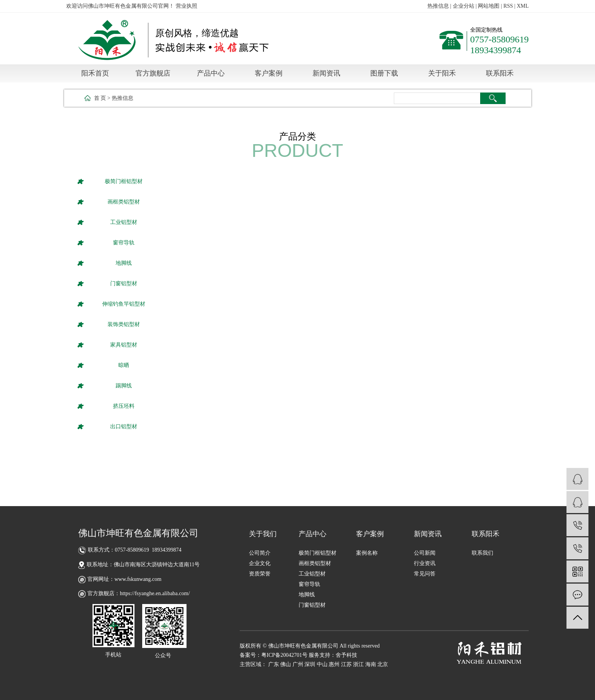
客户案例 (269, 73)
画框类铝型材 (124, 202)
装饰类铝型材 (124, 324)
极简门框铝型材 (124, 181)
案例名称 (367, 553)
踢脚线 (124, 386)
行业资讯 (425, 563)
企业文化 (260, 563)
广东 (274, 664)
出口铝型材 (124, 427)
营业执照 (187, 6)
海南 (371, 664)
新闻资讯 (326, 73)
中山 (322, 664)
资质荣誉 (260, 574)
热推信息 (438, 6)
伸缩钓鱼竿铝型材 (124, 304)
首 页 (100, 98)
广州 (298, 664)
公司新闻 (425, 553)
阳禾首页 (95, 73)
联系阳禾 (500, 73)
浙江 (358, 664)
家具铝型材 (124, 345)
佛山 (286, 664)
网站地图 (489, 6)
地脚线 (124, 263)
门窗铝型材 (124, 284)
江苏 (346, 664)
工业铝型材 (124, 222)
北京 (383, 664)
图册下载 (384, 73)
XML (523, 6)
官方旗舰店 (153, 73)
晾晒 (124, 365)
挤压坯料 (124, 406)
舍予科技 (346, 655)
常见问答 (425, 574)
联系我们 (482, 553)
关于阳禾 (442, 73)
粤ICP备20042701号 (284, 655)
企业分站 (464, 6)
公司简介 (260, 553)
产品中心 (211, 73)
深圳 (310, 664)
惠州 (334, 664)
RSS (508, 6)
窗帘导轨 (124, 243)
